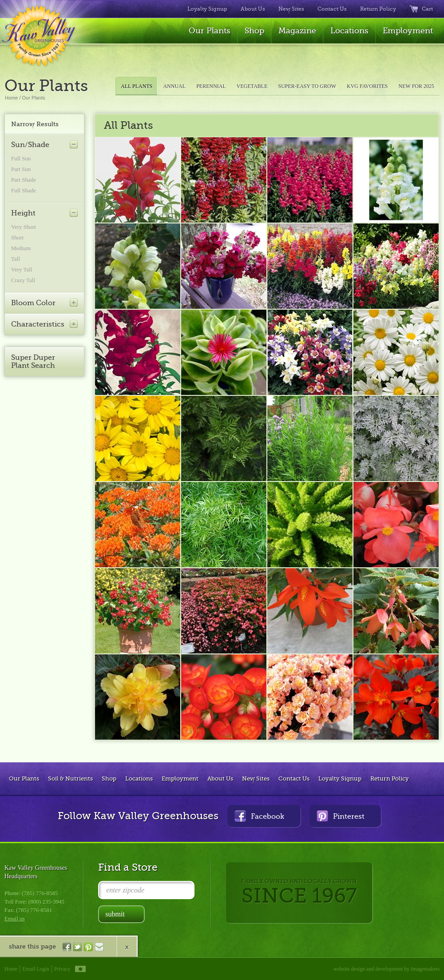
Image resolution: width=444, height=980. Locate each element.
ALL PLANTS (137, 86)
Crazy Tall (23, 280)
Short (17, 237)
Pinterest (341, 816)
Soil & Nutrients (70, 779)
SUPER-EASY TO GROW (307, 86)
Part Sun (21, 169)
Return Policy (378, 9)
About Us (253, 9)
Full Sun (21, 158)
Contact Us (332, 9)
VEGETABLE (252, 86)
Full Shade (24, 190)
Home (11, 98)
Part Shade (24, 180)
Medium (21, 248)
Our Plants (210, 31)
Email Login (36, 969)
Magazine (297, 31)
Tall (16, 259)
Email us (15, 918)
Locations (349, 31)
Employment (408, 31)
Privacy (62, 969)
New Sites (291, 9)
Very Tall (22, 269)
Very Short (24, 227)
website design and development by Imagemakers (387, 969)
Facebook (259, 816)
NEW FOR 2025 (416, 86)
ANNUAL (174, 86)
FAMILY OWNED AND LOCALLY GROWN (299, 893)
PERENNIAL (211, 86)
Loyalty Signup (207, 9)
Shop (254, 31)
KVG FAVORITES (367, 86)
